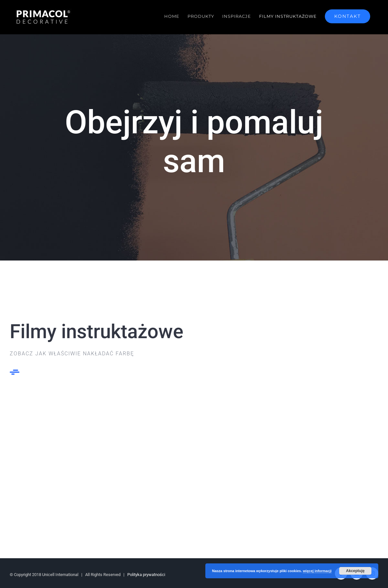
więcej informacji (317, 571)
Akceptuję (355, 571)
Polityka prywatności (146, 575)
